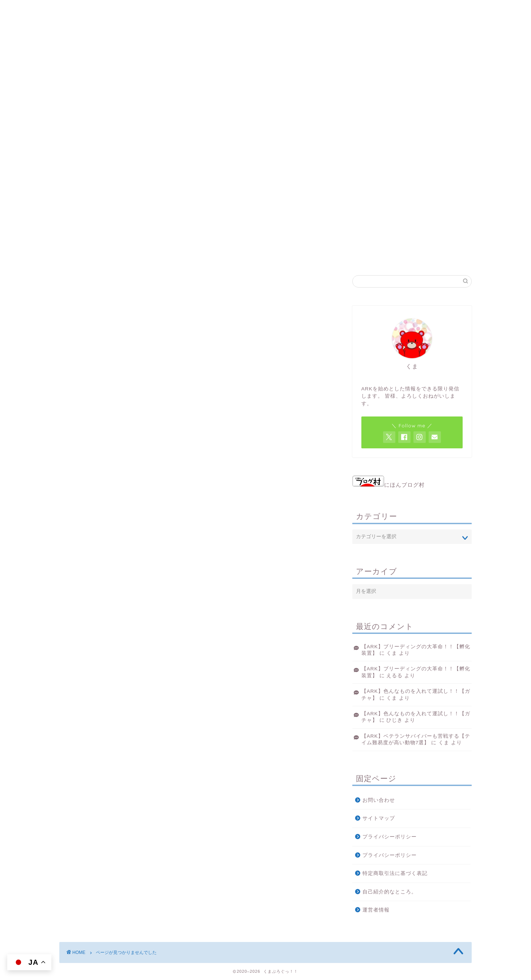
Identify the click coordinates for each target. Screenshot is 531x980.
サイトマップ (379, 818)
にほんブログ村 (388, 485)
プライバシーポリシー (390, 837)
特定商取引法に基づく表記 (395, 873)
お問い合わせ (379, 800)
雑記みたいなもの (102, 583)
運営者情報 (376, 910)
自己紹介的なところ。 (390, 892)
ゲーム (87, 572)
